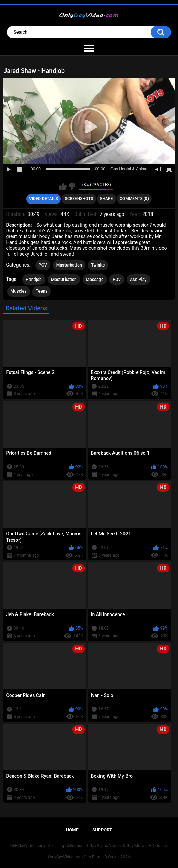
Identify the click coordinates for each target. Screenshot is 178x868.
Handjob (34, 280)
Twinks (98, 265)
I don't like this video (72, 186)
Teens (41, 291)
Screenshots (79, 199)
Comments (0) (134, 199)
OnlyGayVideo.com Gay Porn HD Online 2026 (89, 857)
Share (106, 199)
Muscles (19, 291)
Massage (95, 280)
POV (43, 265)
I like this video (63, 186)
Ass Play (138, 280)
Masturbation (69, 265)
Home (72, 830)
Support (102, 830)
